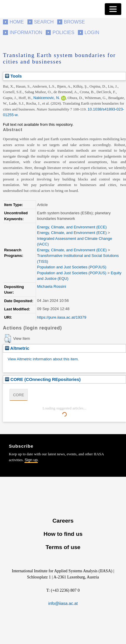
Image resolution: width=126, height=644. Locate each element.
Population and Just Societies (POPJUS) (72, 267)
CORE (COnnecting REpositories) (43, 379)
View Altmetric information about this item (43, 359)
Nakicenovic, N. (47, 98)
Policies (63, 32)
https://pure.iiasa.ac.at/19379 (62, 317)
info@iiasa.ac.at (63, 603)
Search (44, 22)
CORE (19, 395)
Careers (63, 521)
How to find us (63, 534)
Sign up (31, 460)
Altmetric (17, 348)
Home (17, 22)
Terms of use (63, 547)
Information (26, 32)
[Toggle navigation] (113, 9)
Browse (74, 22)
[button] (8, 339)
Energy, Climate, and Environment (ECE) (72, 227)
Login (92, 32)
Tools (13, 76)
